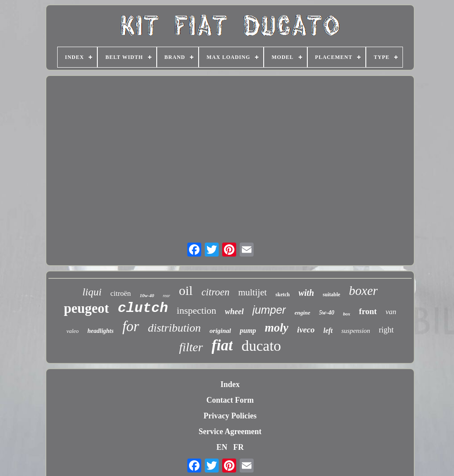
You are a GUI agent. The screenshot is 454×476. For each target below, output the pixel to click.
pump (248, 330)
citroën (121, 293)
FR (238, 447)
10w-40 (147, 295)
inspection (196, 310)
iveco (306, 330)
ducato (261, 346)
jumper (269, 310)
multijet (253, 292)
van (391, 312)
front (368, 311)
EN (222, 447)
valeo (72, 331)
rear (167, 296)
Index (230, 384)
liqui (92, 292)
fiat (222, 345)
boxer (363, 291)
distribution (174, 328)
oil (186, 290)
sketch (283, 295)
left (328, 330)
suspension (356, 331)
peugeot (86, 308)
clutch (143, 308)
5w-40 (327, 313)
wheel (234, 312)
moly (277, 328)
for (131, 326)
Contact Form (230, 400)
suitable (331, 295)
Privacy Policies (230, 416)
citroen (215, 292)
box (347, 314)
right (386, 330)
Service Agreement (230, 431)
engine (303, 313)
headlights (100, 331)
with (306, 293)
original (220, 331)
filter (191, 347)
